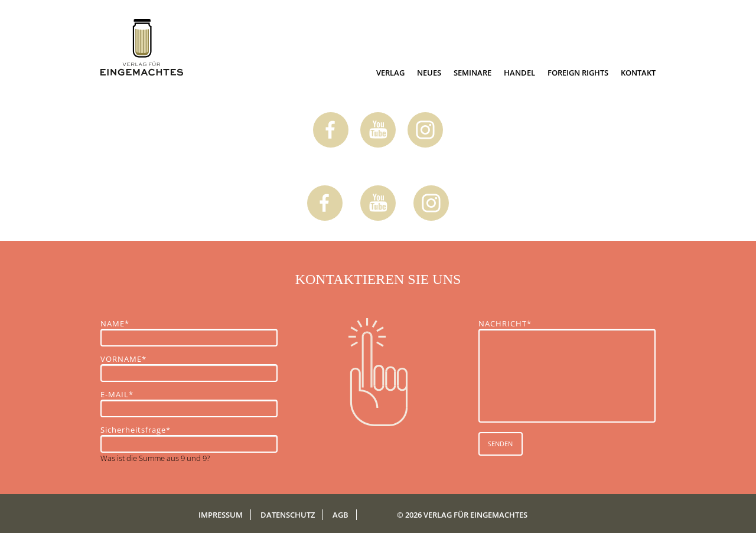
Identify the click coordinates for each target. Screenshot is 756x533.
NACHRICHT (505, 323)
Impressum (221, 515)
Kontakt (638, 73)
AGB (340, 515)
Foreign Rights (578, 73)
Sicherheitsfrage (136, 430)
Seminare (472, 73)
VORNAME (123, 359)
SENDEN (500, 444)
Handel (519, 73)
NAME (121, 323)
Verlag (390, 73)
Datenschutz (288, 515)
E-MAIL (121, 394)
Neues (429, 73)
